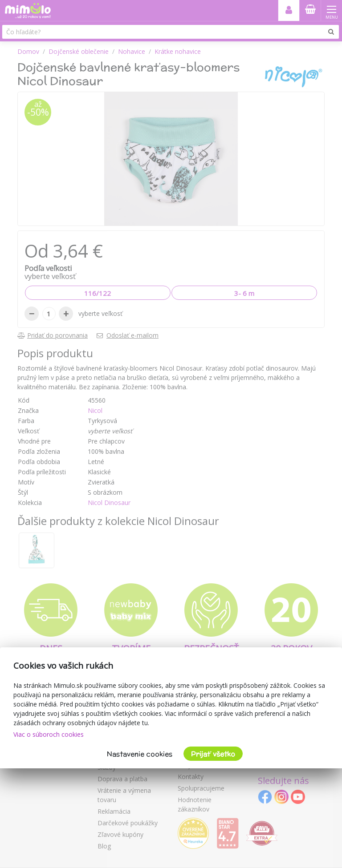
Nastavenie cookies (140, 754)
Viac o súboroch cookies (49, 734)
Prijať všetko (213, 754)
